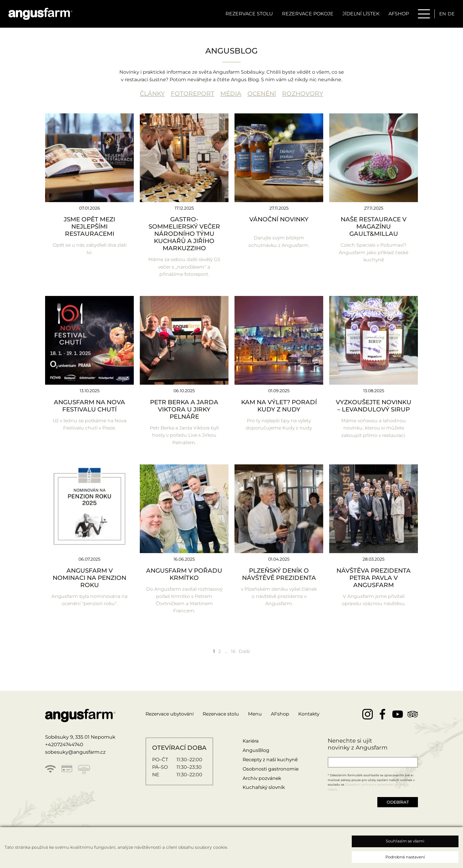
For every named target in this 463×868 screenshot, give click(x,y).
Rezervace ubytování (171, 716)
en (441, 14)
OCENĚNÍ (262, 94)
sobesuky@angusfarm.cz (75, 754)
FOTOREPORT (193, 94)
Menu (259, 716)
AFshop (285, 716)
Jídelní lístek (359, 14)
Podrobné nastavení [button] (405, 857)
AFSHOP (397, 14)
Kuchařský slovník (263, 789)
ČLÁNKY (152, 94)
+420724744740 (64, 746)
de (450, 14)
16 (233, 653)
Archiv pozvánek (262, 780)
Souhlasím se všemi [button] (405, 841)
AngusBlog (255, 752)
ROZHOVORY (303, 94)
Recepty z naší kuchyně (270, 761)
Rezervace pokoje (306, 14)
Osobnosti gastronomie (270, 771)
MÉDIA (231, 94)
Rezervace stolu (248, 14)
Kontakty (314, 716)
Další (245, 653)
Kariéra (250, 743)
